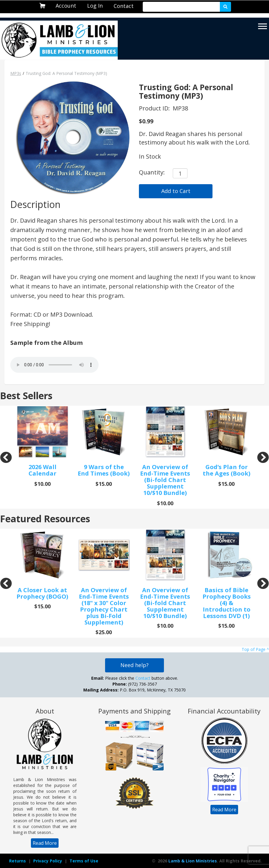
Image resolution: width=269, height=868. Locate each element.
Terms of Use (84, 861)
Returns (18, 861)
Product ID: (155, 108)
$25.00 (104, 632)
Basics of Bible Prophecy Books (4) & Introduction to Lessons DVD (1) (227, 603)
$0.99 (146, 121)
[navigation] (66, 6)
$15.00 (104, 484)
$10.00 (43, 484)
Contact (124, 6)
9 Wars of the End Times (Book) (104, 470)
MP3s (16, 73)
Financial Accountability (224, 711)
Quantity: (152, 172)
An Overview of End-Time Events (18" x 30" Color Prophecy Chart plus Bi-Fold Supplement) (104, 606)
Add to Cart (176, 191)
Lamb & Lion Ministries (193, 861)
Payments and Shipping (134, 711)
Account (66, 6)
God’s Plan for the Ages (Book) (227, 470)
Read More (45, 843)
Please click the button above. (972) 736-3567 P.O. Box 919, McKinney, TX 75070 (134, 684)
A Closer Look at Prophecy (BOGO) (42, 593)
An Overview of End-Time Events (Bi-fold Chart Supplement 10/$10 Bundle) (165, 480)
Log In (95, 6)
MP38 (180, 108)
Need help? (134, 665)
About (45, 711)
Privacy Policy (48, 861)
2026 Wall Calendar (43, 470)
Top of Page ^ (255, 649)
